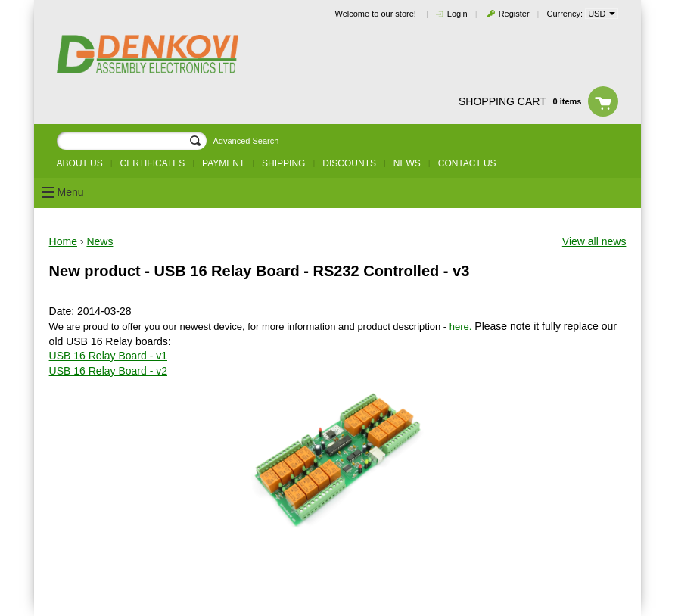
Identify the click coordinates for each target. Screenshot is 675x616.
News (407, 163)
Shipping (283, 163)
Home (63, 241)
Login (457, 14)
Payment (223, 163)
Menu (71, 192)
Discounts (349, 163)
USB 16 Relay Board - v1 (108, 356)
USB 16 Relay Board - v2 (108, 371)
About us (80, 163)
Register (514, 14)
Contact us (467, 163)
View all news (594, 241)
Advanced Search (246, 141)
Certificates (153, 163)
